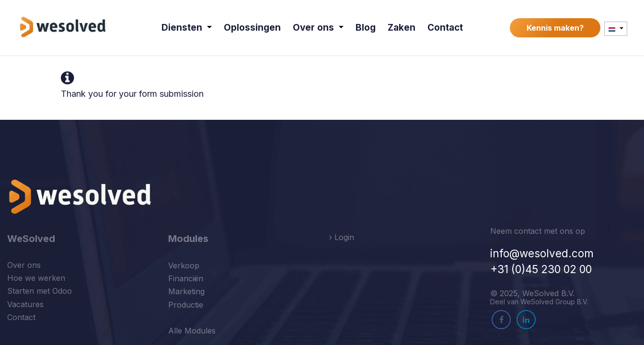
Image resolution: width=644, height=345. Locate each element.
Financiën (186, 278)
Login (342, 237)
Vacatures (25, 304)
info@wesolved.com (542, 253)
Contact (21, 317)
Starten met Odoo (40, 291)
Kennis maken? (555, 28)
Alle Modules (192, 331)
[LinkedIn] (526, 320)
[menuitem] (188, 28)
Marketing (186, 291)
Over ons (24, 265)
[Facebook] (501, 320)
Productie (186, 305)
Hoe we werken (36, 278)
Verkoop (184, 265)
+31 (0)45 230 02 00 (541, 269)
